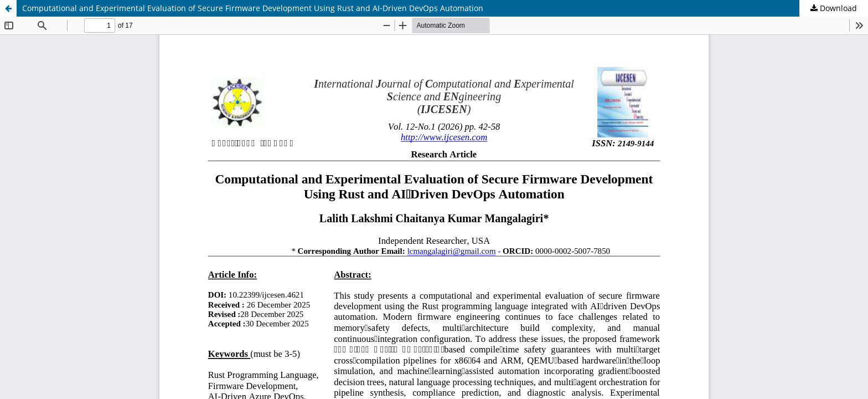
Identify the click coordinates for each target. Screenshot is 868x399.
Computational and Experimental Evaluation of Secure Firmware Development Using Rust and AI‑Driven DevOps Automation (253, 8)
